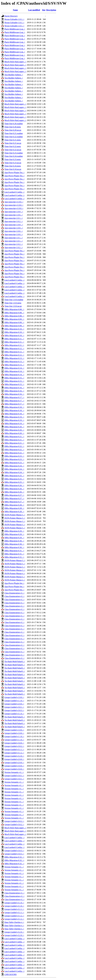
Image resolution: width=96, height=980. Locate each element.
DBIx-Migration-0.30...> (14, 541)
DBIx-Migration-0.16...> (14, 388)
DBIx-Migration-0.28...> (14, 505)
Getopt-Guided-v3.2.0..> (14, 756)
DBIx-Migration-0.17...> (14, 397)
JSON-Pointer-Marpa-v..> (15, 573)
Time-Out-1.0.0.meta (13, 303)
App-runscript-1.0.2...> (14, 221)
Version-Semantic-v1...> (14, 772)
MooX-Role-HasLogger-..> (15, 62)
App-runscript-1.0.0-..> (14, 212)
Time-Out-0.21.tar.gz (13, 143)
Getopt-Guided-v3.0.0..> (14, 743)
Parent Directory (11, 16)
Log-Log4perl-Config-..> (14, 192)
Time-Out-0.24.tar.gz (13, 169)
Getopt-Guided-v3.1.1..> (14, 749)
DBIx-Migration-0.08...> (14, 309)
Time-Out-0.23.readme (14, 153)
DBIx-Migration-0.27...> (14, 495)
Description (51, 10)
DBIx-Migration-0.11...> (14, 339)
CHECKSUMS (10, 974)
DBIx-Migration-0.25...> (14, 476)
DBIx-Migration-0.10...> (14, 329)
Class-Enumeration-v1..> (14, 593)
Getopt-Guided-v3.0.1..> (14, 707)
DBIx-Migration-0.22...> (14, 446)
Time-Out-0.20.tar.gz (13, 130)
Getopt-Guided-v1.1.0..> (14, 701)
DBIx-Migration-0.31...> (14, 551)
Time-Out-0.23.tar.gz (13, 163)
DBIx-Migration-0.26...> (14, 485)
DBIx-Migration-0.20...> (14, 427)
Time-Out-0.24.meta (13, 166)
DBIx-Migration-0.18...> (14, 407)
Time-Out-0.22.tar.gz (13, 150)
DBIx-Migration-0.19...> (14, 417)
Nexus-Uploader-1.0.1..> (14, 19)
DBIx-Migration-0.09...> (14, 319)
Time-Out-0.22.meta (13, 146)
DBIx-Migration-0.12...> (14, 349)
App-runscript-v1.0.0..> (14, 202)
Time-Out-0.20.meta (13, 127)
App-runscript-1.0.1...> (14, 218)
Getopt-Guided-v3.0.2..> (14, 746)
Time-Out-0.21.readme (14, 133)
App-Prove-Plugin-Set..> (14, 583)
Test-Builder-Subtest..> (14, 75)
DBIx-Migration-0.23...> (14, 456)
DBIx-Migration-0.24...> (14, 466)
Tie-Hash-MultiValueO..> (15, 661)
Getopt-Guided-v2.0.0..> (14, 704)
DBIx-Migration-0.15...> (14, 378)
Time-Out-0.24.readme (14, 156)
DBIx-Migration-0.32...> (14, 857)
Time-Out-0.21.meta (13, 140)
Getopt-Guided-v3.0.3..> (14, 710)
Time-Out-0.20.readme (14, 124)
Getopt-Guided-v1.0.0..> (14, 697)
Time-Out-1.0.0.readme (14, 300)
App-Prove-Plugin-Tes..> (14, 172)
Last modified (34, 10)
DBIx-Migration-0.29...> (14, 531)
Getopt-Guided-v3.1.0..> (14, 714)
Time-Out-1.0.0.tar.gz (13, 306)
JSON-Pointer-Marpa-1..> (15, 515)
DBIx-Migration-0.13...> (14, 358)
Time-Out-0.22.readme (14, 137)
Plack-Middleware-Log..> (15, 29)
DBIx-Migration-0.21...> (14, 437)
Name (15, 10)
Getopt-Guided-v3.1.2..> (14, 753)
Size (44, 10)
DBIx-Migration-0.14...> (14, 368)
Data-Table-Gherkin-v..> (14, 922)
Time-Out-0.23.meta (13, 159)
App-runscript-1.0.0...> (14, 215)
